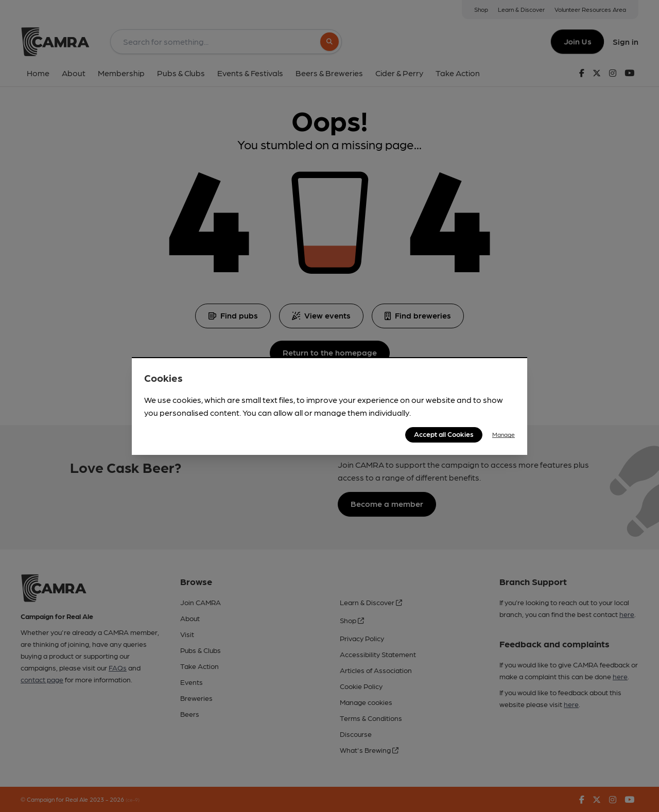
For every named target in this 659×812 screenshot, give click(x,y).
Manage (504, 434)
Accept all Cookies (444, 434)
